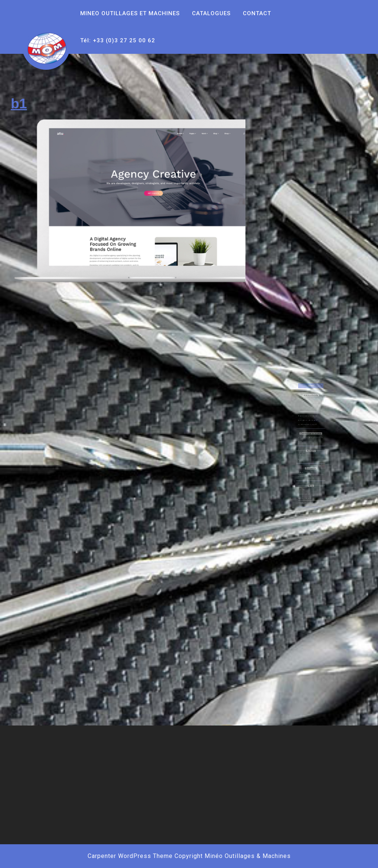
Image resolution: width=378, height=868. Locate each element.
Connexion (304, 478)
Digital (303, 466)
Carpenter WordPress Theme (130, 856)
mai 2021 (304, 454)
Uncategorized (305, 469)
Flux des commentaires (307, 484)
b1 (19, 104)
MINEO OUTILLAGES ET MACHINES (130, 13)
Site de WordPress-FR (307, 487)
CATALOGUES (211, 13)
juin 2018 (304, 456)
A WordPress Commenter (308, 441)
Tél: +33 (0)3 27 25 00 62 (118, 40)
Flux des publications (307, 481)
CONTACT (257, 13)
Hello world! (305, 415)
